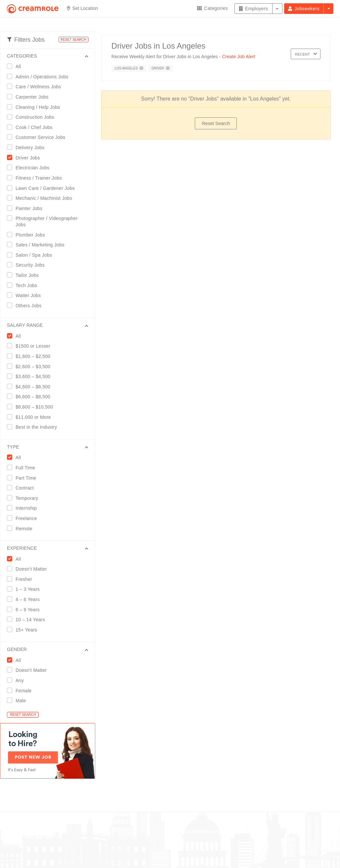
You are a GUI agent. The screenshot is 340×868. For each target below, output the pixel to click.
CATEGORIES (22, 56)
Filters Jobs (26, 40)
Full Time (23, 468)
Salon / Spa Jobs (32, 255)
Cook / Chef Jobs (32, 127)
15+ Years (24, 630)
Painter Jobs (27, 208)
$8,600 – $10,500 (32, 407)
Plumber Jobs (28, 235)
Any (18, 680)
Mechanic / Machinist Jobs (42, 198)
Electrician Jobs (30, 168)
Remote (22, 528)
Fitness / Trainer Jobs (37, 178)
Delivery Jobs (28, 147)
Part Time (24, 478)
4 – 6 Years (25, 599)
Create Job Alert (238, 57)
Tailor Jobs (25, 275)
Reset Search (216, 123)
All (16, 66)
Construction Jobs (33, 117)
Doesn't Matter (29, 670)
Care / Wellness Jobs (36, 87)
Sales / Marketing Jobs (38, 245)
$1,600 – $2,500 (31, 356)
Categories (212, 8)
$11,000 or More (31, 417)
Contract (22, 488)
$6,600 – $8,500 (31, 396)
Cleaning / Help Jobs (36, 107)
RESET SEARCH (73, 40)
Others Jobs (26, 305)
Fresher (22, 579)
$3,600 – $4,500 (31, 376)
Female (21, 691)
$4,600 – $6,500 (31, 387)
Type (13, 447)
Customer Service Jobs (38, 137)
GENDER (17, 649)
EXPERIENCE (22, 548)
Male (19, 700)
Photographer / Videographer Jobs (42, 221)
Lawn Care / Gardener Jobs (43, 188)
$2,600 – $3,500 (31, 366)
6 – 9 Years (25, 609)
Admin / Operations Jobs (40, 77)
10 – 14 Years (28, 619)
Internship (24, 508)
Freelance (24, 518)
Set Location (83, 8)
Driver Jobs (26, 158)
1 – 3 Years (25, 589)
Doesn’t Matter (29, 569)
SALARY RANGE (25, 325)
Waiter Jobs (26, 295)
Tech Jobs (24, 285)
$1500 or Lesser (31, 346)
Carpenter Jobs (30, 97)
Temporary (25, 498)
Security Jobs (28, 265)
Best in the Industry (34, 427)
